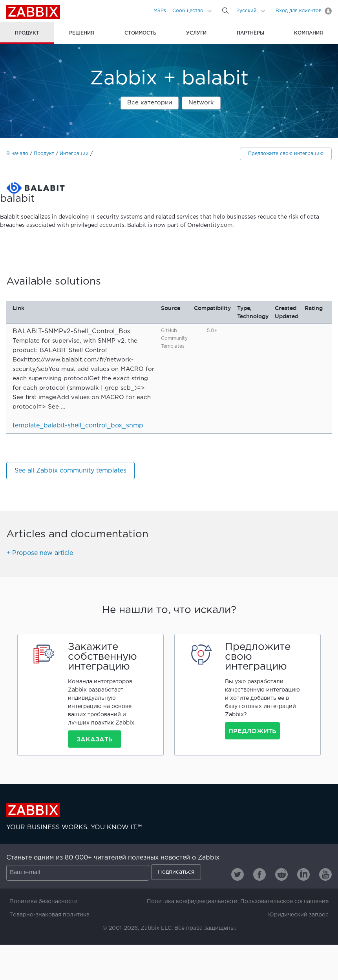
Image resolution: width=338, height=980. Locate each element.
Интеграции (74, 154)
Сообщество (188, 11)
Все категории (150, 103)
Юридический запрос (298, 915)
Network (201, 103)
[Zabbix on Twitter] (238, 874)
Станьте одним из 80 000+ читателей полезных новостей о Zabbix (113, 858)
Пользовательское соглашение (284, 902)
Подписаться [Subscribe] (176, 872)
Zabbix (33, 12)
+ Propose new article (40, 553)
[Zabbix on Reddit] (281, 874)
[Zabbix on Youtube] (325, 874)
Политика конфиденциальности (192, 902)
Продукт (44, 154)
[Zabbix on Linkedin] (303, 874)
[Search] (225, 11)
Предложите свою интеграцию (286, 154)
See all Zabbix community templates (70, 471)
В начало (17, 154)
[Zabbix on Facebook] (259, 874)
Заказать (95, 739)
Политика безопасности (44, 902)
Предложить (252, 731)
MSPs (160, 11)
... (63, 407)
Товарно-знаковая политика (49, 915)
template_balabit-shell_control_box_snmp (78, 426)
